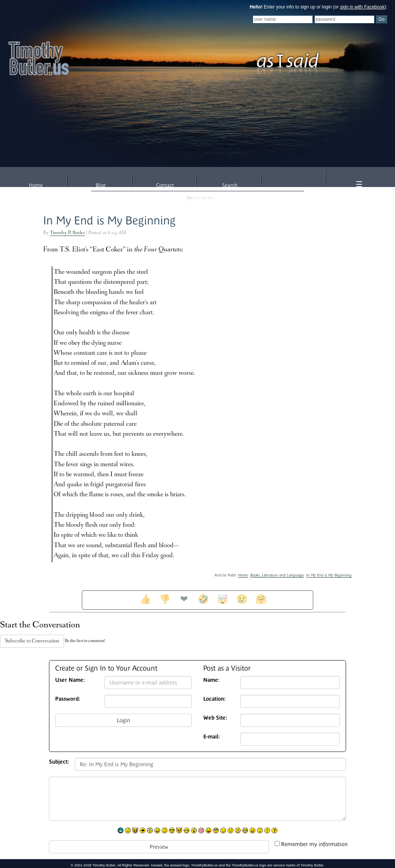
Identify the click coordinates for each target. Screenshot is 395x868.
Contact (165, 185)
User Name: (70, 680)
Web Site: (215, 718)
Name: (211, 680)
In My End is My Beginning (109, 220)
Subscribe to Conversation (32, 641)
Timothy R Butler (67, 233)
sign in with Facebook (362, 7)
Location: (214, 699)
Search (230, 185)
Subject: (59, 762)
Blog (101, 185)
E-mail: (212, 737)
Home (36, 185)
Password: (68, 699)
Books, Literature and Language (277, 575)
